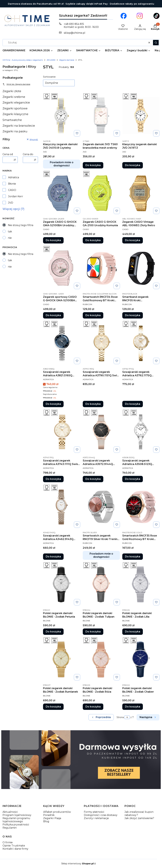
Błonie (12, 184)
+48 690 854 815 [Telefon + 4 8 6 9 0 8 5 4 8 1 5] (74, 24)
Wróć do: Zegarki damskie (16, 84)
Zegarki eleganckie (16, 103)
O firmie (8, 842)
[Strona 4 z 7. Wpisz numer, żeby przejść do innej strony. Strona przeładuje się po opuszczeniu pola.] (127, 717)
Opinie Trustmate (14, 846)
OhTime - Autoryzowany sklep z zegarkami (23, 60)
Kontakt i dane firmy (15, 849)
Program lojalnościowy (17, 815)
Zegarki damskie (67, 60)
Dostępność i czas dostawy (101, 815)
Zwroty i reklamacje (96, 818)
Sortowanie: (50, 77)
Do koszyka (93, 165)
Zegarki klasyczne (15, 114)
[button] (156, 43)
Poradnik (49, 815)
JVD (11, 203)
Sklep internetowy (77, 864)
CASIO (12, 190)
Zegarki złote (12, 91)
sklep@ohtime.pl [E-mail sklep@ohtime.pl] (75, 33)
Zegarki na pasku (15, 131)
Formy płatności (94, 812)
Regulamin (10, 828)
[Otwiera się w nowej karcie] (124, 16)
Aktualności (10, 812)
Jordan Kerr (16, 196)
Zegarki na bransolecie (19, 126)
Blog (46, 821)
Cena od (8, 154)
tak (10, 232)
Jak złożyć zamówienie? (139, 818)
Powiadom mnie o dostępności (62, 164)
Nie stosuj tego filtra (21, 225)
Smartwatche (12, 120)
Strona (120, 717)
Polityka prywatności (16, 825)
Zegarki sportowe (15, 108)
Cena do (28, 154)
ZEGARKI (51, 60)
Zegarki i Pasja (52, 818)
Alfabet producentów (57, 812)
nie (10, 238)
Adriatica (14, 177)
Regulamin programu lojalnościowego (16, 820)
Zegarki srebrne (14, 97)
